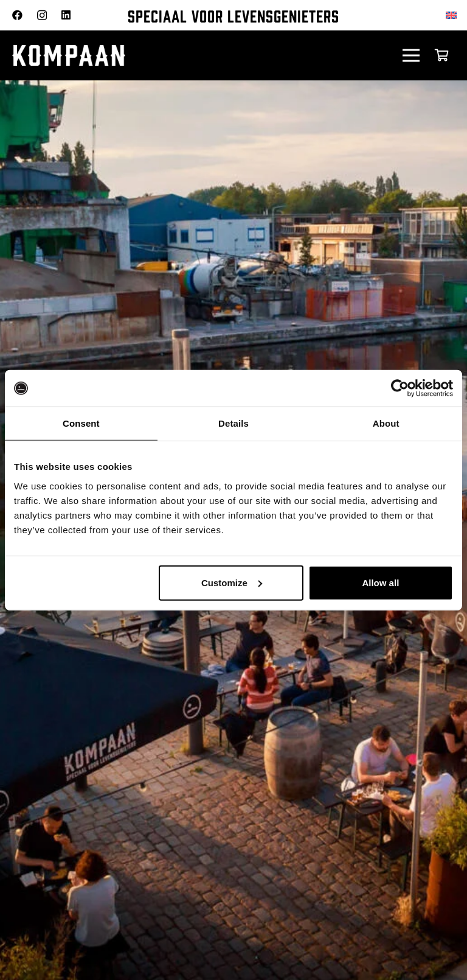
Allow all (380, 582)
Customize (232, 582)
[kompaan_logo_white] (134, 56)
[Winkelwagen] (441, 55)
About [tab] (386, 423)
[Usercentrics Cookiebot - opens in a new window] (400, 388)
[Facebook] (17, 15)
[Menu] (411, 55)
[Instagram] (42, 16)
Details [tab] (233, 423)
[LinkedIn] (66, 15)
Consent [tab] (81, 423)
